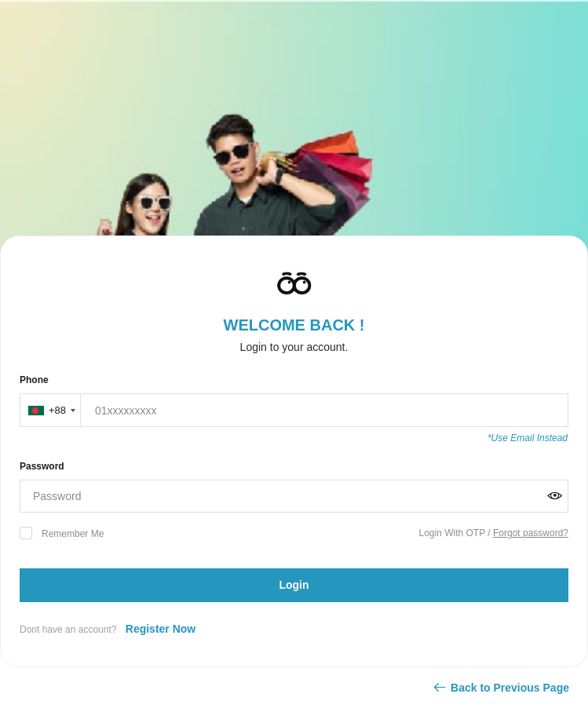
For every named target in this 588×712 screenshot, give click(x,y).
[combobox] (51, 410)
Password (42, 466)
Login (294, 585)
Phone (34, 380)
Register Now (161, 629)
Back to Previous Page (500, 688)
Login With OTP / (455, 533)
